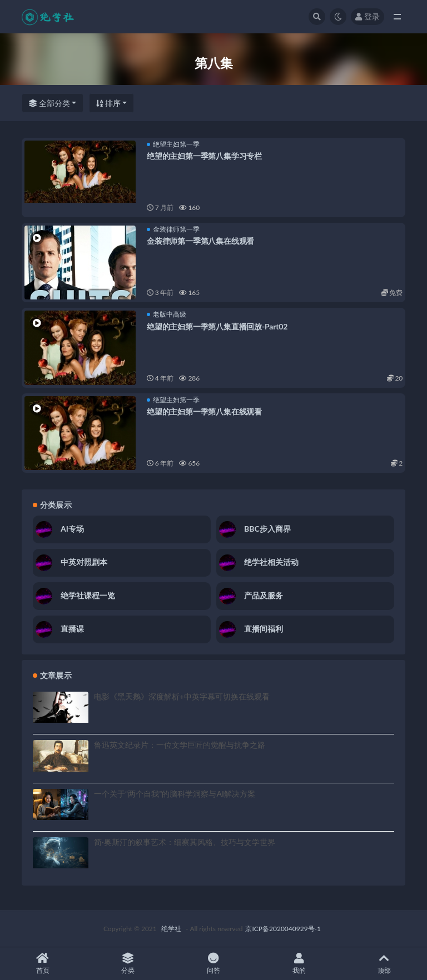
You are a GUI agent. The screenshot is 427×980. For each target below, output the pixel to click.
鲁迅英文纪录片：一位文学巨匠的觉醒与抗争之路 (180, 745)
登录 (368, 16)
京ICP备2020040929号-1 (283, 929)
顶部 (384, 964)
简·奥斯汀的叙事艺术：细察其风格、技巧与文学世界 (185, 842)
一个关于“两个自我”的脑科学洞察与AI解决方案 (175, 794)
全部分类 (49, 103)
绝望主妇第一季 (173, 144)
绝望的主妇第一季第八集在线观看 (204, 411)
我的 (299, 964)
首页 (43, 964)
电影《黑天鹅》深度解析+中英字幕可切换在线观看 (182, 696)
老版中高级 (167, 314)
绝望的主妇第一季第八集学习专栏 (204, 156)
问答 (213, 964)
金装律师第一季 (173, 229)
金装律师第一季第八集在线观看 (200, 241)
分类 (128, 964)
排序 (108, 103)
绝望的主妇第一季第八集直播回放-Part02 (217, 326)
